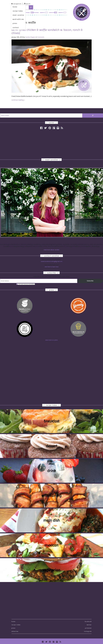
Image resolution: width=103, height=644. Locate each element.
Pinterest (88, 628)
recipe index (18, 11)
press (15, 23)
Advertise (15, 631)
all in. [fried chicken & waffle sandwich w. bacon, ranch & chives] (47, 31)
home (15, 7)
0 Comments (40, 37)
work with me (18, 19)
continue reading (18, 100)
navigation (16, 4)
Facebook (88, 621)
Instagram (88, 631)
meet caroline (18, 15)
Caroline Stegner (30, 37)
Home (13, 621)
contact (16, 27)
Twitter (89, 625)
